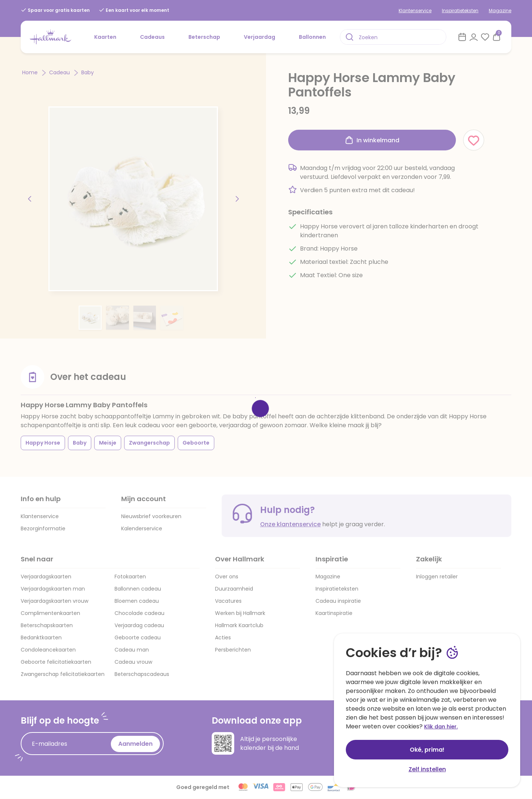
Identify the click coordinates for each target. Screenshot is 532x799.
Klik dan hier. (441, 727)
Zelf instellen (427, 769)
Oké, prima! (427, 750)
